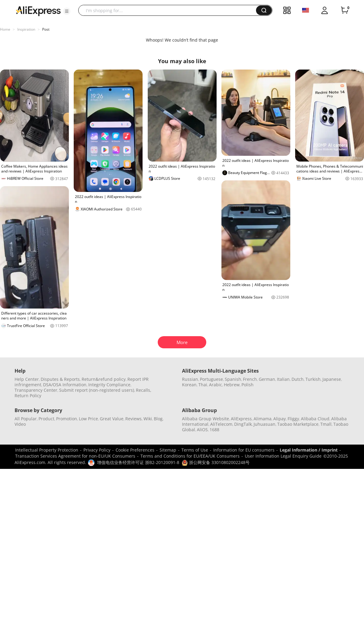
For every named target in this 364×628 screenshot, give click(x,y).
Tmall (326, 424)
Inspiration (26, 29)
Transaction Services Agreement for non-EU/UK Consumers (75, 456)
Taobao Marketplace (298, 424)
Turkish (313, 379)
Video (20, 424)
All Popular (26, 419)
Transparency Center (36, 390)
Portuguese (211, 379)
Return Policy (28, 396)
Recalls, (144, 390)
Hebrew (232, 385)
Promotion (67, 419)
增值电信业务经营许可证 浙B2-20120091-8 (138, 462)
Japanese (332, 379)
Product (46, 419)
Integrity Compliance (109, 385)
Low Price (88, 419)
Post (46, 29)
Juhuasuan (265, 424)
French (250, 379)
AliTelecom (221, 424)
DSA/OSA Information (65, 385)
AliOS (202, 430)
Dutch (298, 379)
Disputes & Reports (60, 379)
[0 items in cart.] (345, 10)
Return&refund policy (104, 379)
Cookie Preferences (135, 450)
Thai (203, 385)
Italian (283, 379)
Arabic (216, 385)
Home (5, 29)
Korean (189, 385)
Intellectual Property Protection (47, 450)
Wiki (148, 419)
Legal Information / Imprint (309, 450)
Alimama (263, 419)
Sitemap (168, 450)
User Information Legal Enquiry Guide (283, 456)
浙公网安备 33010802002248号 (216, 462)
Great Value (112, 419)
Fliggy (293, 419)
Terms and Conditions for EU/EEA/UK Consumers (190, 456)
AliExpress (241, 419)
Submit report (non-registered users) (97, 390)
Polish (248, 385)
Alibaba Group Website (206, 419)
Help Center (27, 379)
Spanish (233, 379)
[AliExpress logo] (38, 11)
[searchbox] (169, 10)
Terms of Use (195, 450)
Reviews (133, 419)
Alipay (280, 419)
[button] (67, 11)
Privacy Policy (97, 450)
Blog (158, 419)
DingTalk (243, 424)
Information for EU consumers (244, 450)
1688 (214, 430)
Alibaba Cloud (315, 419)
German (267, 379)
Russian (190, 379)
